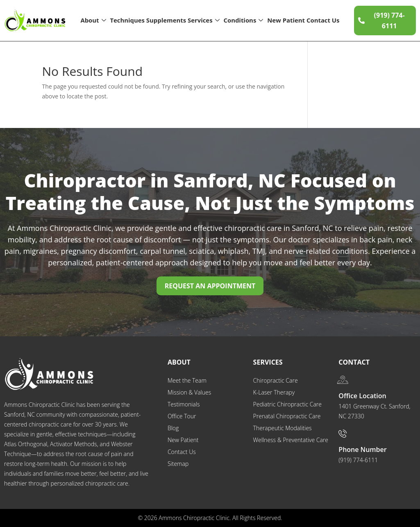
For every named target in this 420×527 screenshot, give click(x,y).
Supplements (166, 20)
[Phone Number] (343, 433)
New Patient (286, 20)
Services (204, 21)
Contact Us (323, 20)
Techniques (127, 20)
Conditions (243, 21)
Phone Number (362, 449)
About (93, 21)
